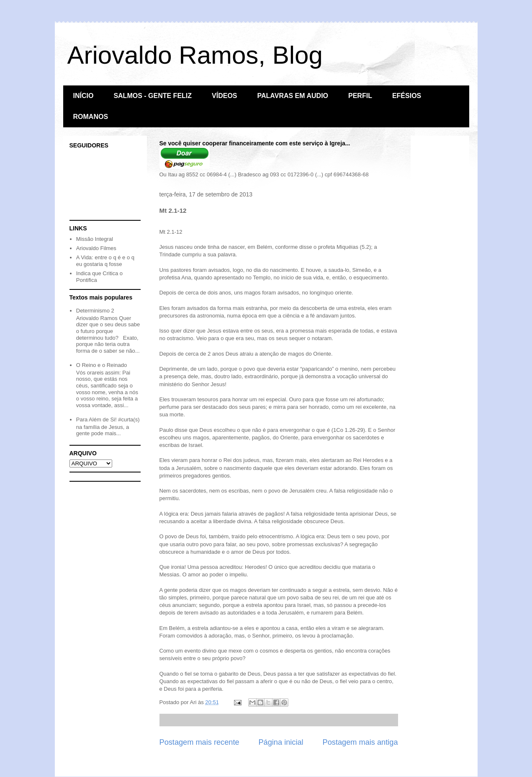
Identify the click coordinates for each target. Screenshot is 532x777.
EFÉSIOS (407, 96)
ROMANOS (91, 117)
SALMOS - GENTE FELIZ (153, 96)
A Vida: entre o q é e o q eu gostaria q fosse (105, 261)
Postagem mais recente (199, 742)
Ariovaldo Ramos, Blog (195, 55)
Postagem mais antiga (360, 742)
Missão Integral (95, 239)
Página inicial (281, 742)
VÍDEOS (224, 96)
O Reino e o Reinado (102, 365)
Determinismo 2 (95, 311)
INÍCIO (84, 96)
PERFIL (360, 96)
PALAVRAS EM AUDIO (293, 96)
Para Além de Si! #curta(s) (108, 419)
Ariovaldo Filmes (96, 248)
